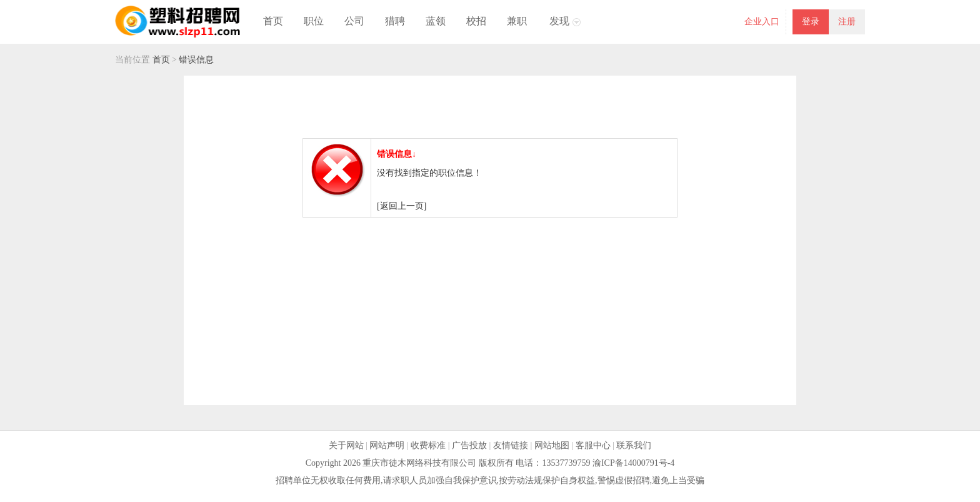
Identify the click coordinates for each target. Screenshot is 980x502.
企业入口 (762, 22)
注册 (847, 22)
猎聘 (395, 21)
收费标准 (428, 445)
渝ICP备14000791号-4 (633, 463)
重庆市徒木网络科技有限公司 (419, 463)
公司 (354, 21)
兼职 (517, 21)
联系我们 (634, 445)
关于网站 (346, 445)
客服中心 (593, 445)
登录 (811, 22)
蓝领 (436, 21)
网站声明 (387, 445)
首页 (273, 21)
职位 (314, 21)
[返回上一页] (402, 206)
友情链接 (511, 445)
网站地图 (552, 445)
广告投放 (469, 445)
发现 (559, 21)
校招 (476, 21)
